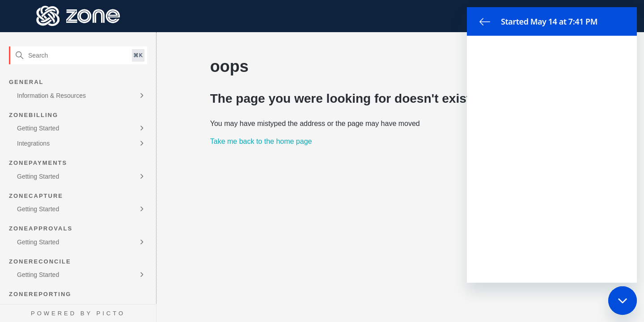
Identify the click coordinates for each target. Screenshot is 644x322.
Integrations (33, 143)
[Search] (78, 55)
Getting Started (38, 128)
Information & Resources (51, 96)
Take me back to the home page (261, 141)
